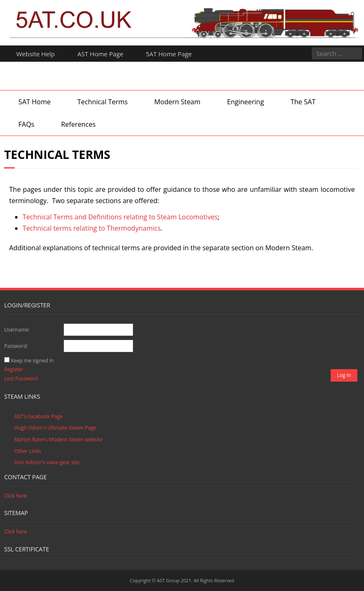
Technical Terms (102, 102)
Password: (16, 346)
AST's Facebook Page (38, 416)
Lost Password (21, 378)
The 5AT (303, 102)
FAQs (26, 124)
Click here (16, 496)
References (78, 124)
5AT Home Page (169, 54)
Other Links (28, 451)
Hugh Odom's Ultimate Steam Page (55, 428)
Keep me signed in (32, 361)
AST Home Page (100, 54)
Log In (344, 375)
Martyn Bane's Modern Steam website (58, 439)
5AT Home (34, 102)
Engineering (246, 102)
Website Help (36, 54)
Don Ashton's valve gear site (47, 462)
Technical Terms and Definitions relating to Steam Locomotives (120, 217)
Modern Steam (177, 102)
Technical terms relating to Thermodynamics (92, 228)
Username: (17, 330)
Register (14, 369)
